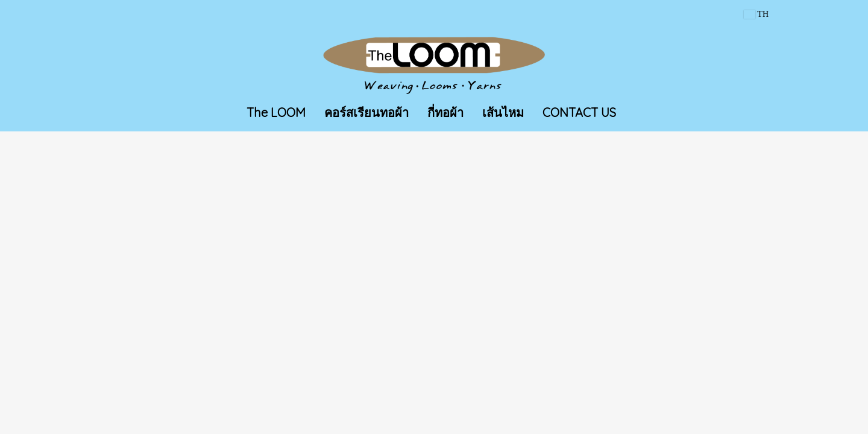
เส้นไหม (503, 112)
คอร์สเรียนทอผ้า (366, 112)
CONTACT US (579, 112)
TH (756, 14)
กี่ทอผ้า (445, 112)
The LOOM (276, 112)
